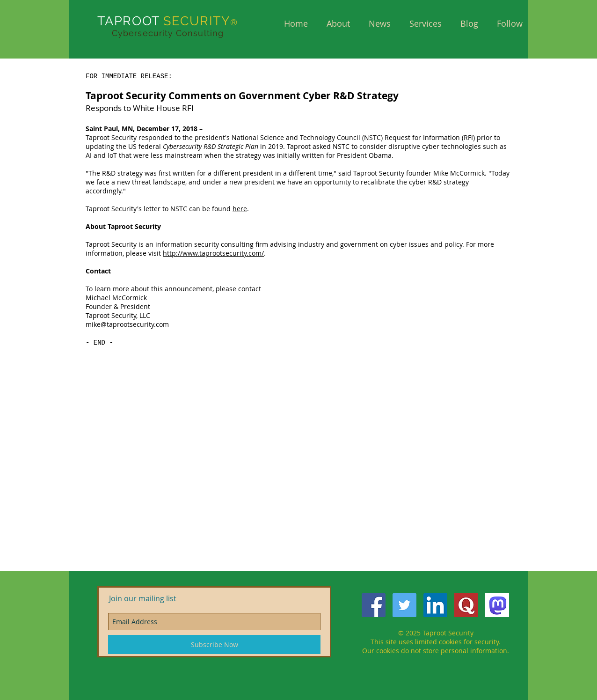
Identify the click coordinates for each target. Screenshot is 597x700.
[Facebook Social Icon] (374, 605)
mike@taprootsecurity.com (127, 324)
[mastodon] (497, 605)
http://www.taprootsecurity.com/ (213, 253)
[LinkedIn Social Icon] (435, 605)
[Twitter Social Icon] (404, 605)
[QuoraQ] (466, 605)
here (240, 209)
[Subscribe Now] (214, 645)
